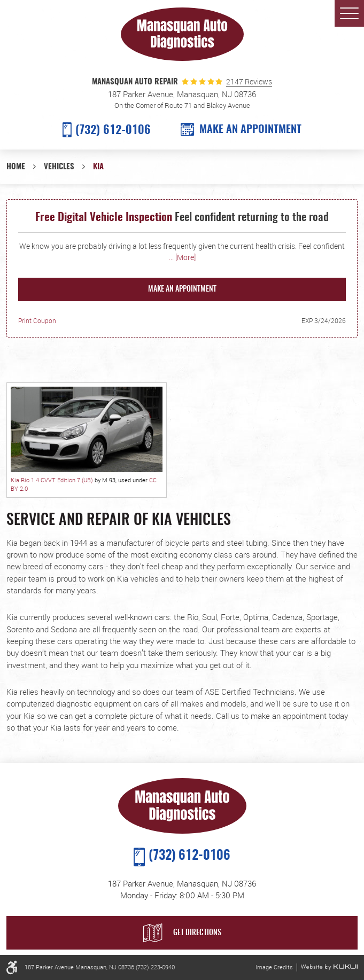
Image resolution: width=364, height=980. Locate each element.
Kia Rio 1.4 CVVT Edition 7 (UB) (52, 480)
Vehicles (59, 167)
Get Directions (197, 933)
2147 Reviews (249, 82)
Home (16, 167)
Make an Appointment (182, 289)
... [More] (182, 257)
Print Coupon (37, 321)
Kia (98, 167)
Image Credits (274, 967)
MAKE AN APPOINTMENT (250, 130)
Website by (329, 967)
